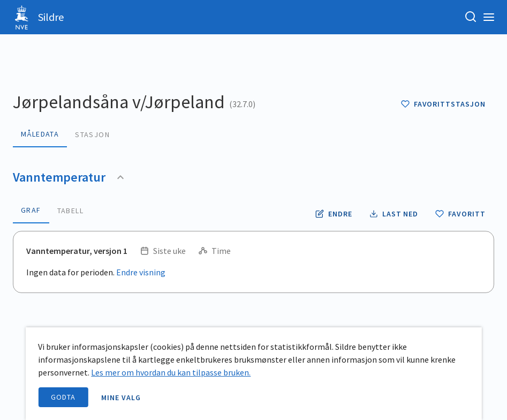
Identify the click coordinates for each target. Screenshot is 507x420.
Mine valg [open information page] (121, 397)
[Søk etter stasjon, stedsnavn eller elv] (471, 17)
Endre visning (141, 272)
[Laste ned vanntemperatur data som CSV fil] (394, 214)
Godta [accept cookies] (63, 397)
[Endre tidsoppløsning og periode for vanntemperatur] (334, 214)
